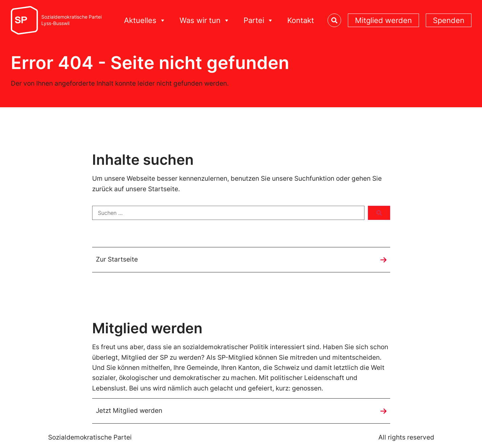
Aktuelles (145, 20)
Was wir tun (205, 20)
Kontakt (301, 20)
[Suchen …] (228, 213)
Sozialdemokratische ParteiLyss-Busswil (71, 20)
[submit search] (379, 213)
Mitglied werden (383, 20)
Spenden (449, 20)
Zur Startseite (117, 259)
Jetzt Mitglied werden (129, 411)
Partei (259, 20)
